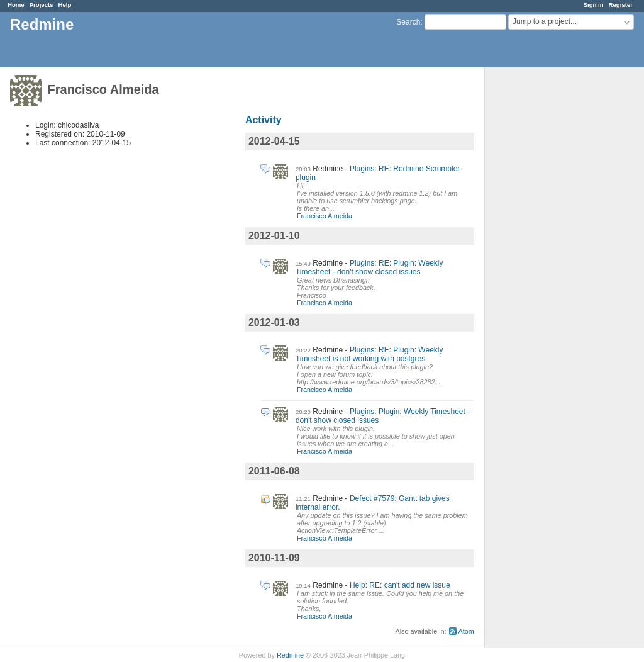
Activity (264, 120)
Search (408, 22)
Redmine (290, 655)
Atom (466, 631)
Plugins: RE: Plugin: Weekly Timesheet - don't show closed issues (369, 267)
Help (65, 5)
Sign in (594, 5)
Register (621, 5)
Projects (42, 5)
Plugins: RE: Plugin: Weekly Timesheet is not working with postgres (369, 354)
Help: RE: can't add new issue (400, 585)
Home (16, 5)
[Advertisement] (548, 265)
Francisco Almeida (325, 216)
